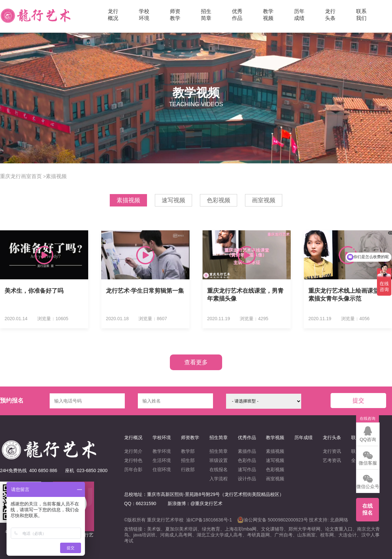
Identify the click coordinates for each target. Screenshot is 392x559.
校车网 (327, 535)
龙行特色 (133, 460)
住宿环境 (162, 469)
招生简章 (219, 451)
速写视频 (173, 200)
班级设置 (219, 460)
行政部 (188, 469)
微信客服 (368, 457)
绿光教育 (211, 529)
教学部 (188, 451)
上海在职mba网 (241, 529)
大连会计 (348, 535)
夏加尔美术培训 (181, 529)
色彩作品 (247, 460)
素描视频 (56, 176)
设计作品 (247, 479)
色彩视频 (219, 200)
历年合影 (133, 469)
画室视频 (264, 200)
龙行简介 (133, 451)
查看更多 (196, 362)
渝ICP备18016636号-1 (209, 520)
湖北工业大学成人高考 (220, 535)
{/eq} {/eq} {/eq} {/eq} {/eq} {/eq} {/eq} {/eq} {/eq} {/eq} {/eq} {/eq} (264, 401)
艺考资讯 (332, 460)
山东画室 (306, 535)
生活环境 (162, 460)
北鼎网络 (339, 520)
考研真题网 (258, 535)
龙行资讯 (332, 451)
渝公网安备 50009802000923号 (273, 520)
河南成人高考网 (176, 535)
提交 (358, 401)
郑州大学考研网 (304, 529)
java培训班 (144, 535)
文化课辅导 (272, 529)
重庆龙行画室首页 (21, 176)
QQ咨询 (368, 434)
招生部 (188, 460)
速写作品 (247, 469)
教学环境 (162, 451)
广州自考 (284, 535)
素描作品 (247, 451)
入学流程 (219, 479)
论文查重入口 (339, 529)
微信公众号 (368, 481)
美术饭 (154, 529)
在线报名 (219, 469)
